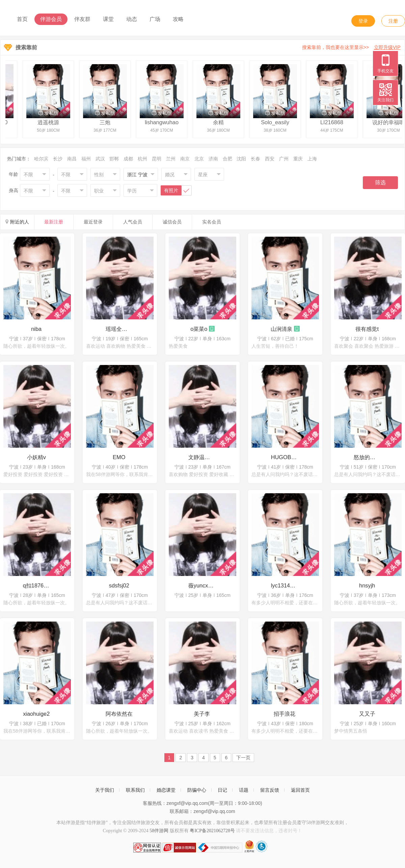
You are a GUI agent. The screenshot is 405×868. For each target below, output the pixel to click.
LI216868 (333, 122)
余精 (219, 122)
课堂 (108, 19)
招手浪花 (285, 714)
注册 (393, 21)
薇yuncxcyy (202, 585)
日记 (222, 790)
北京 (199, 159)
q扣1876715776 (36, 585)
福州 (86, 159)
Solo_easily (276, 122)
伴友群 (82, 19)
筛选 (380, 182)
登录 (363, 21)
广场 (155, 19)
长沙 (58, 159)
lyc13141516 (285, 585)
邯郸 (114, 159)
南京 (185, 159)
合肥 (227, 159)
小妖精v (36, 457)
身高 (13, 190)
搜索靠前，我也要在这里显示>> (353, 47)
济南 (213, 159)
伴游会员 (51, 19)
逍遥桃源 (49, 122)
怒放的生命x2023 (367, 457)
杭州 (142, 159)
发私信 (49, 113)
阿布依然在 (119, 714)
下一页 (243, 758)
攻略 (178, 19)
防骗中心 (197, 790)
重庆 (298, 159)
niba (36, 329)
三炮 (106, 122)
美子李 (202, 714)
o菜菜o (199, 329)
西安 (270, 159)
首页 (22, 19)
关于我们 (105, 790)
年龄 (13, 174)
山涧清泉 (281, 329)
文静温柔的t (202, 457)
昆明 (157, 159)
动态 (132, 19)
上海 (312, 159)
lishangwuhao (163, 122)
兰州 (171, 159)
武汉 (100, 159)
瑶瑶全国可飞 (119, 329)
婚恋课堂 (166, 790)
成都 (128, 159)
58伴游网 (159, 831)
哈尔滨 (41, 159)
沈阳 (241, 159)
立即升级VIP (387, 47)
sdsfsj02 (119, 585)
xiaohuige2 (36, 714)
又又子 (367, 714)
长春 (255, 159)
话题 (244, 790)
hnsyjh (367, 585)
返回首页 (300, 790)
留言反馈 (270, 790)
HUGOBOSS (285, 457)
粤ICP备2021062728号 (212, 831)
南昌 (72, 159)
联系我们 (135, 790)
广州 (284, 159)
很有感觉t (367, 329)
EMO (119, 457)
